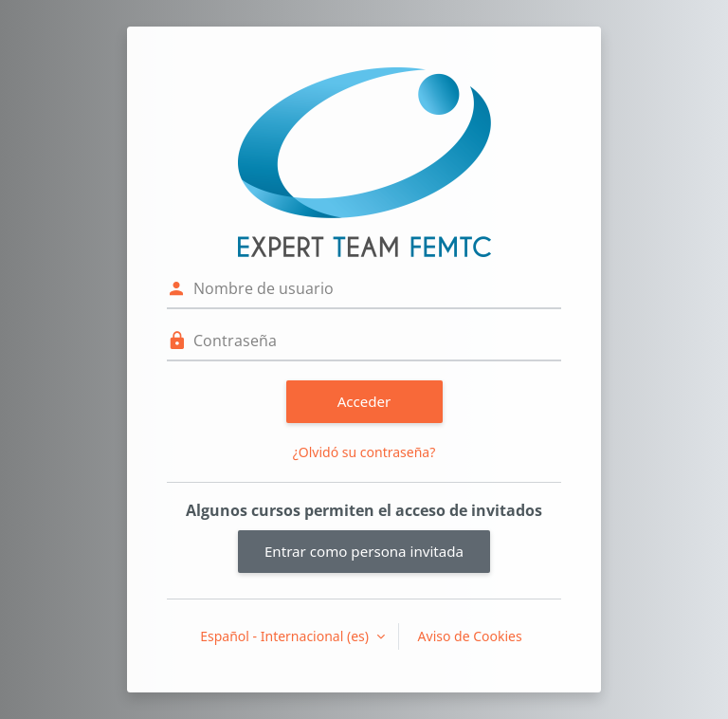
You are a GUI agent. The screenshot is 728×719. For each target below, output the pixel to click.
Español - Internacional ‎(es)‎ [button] (286, 636)
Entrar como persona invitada (364, 551)
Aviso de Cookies (470, 636)
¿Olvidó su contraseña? (364, 452)
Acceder (364, 401)
